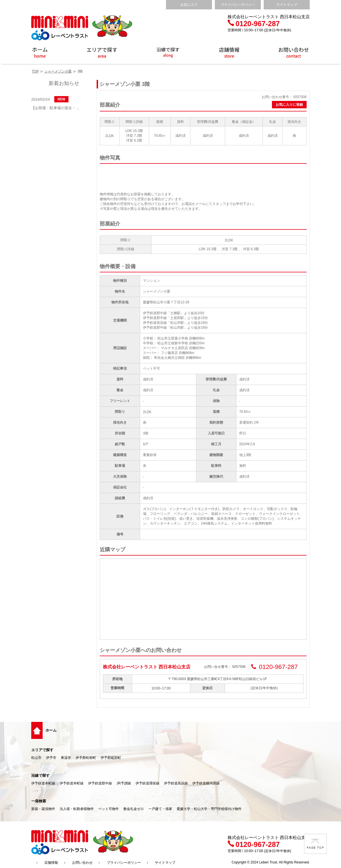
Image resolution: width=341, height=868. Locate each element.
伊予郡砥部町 (111, 758)
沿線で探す (40, 775)
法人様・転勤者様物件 (77, 809)
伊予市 (51, 758)
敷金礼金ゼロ (134, 809)
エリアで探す (42, 750)
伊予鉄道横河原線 (206, 783)
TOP (35, 71)
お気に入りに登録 (289, 105)
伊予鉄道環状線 (147, 783)
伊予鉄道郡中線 (100, 783)
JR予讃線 (124, 783)
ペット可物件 (109, 809)
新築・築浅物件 (43, 809)
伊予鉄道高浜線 (176, 783)
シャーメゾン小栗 (58, 71)
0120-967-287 (254, 24)
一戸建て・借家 (160, 809)
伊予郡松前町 (86, 758)
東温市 (66, 758)
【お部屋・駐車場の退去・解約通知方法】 (57, 108)
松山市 (36, 758)
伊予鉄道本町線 (43, 783)
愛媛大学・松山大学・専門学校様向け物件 (209, 809)
